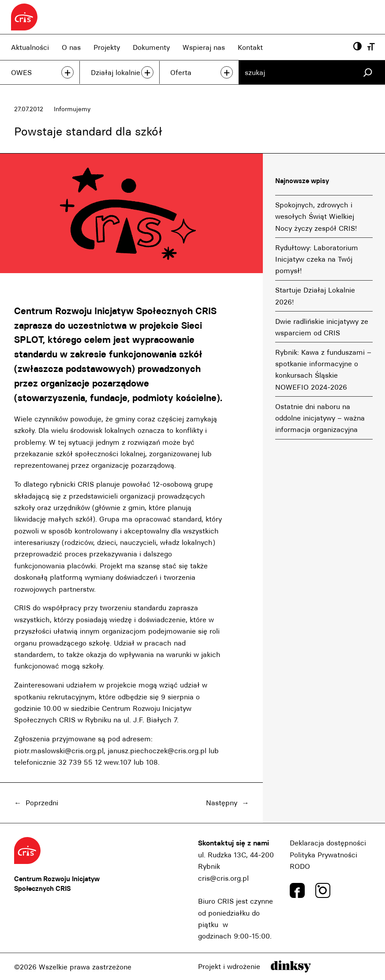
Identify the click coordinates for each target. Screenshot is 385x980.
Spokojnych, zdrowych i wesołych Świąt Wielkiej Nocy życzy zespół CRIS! (316, 216)
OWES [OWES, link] (21, 72)
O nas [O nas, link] (71, 47)
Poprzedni (42, 803)
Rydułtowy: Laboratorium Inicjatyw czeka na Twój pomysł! (317, 259)
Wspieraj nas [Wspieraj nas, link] (204, 47)
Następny (222, 803)
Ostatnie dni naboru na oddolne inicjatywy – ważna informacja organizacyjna (320, 418)
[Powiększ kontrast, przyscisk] (357, 47)
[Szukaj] (367, 72)
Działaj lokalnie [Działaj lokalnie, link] (116, 72)
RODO (300, 866)
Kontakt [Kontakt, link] (250, 47)
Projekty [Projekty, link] (107, 47)
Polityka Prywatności (323, 855)
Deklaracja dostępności (328, 843)
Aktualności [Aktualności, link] (30, 47)
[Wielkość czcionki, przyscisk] (371, 47)
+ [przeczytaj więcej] (67, 72)
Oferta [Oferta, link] (181, 72)
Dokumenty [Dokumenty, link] (151, 47)
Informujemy (72, 109)
